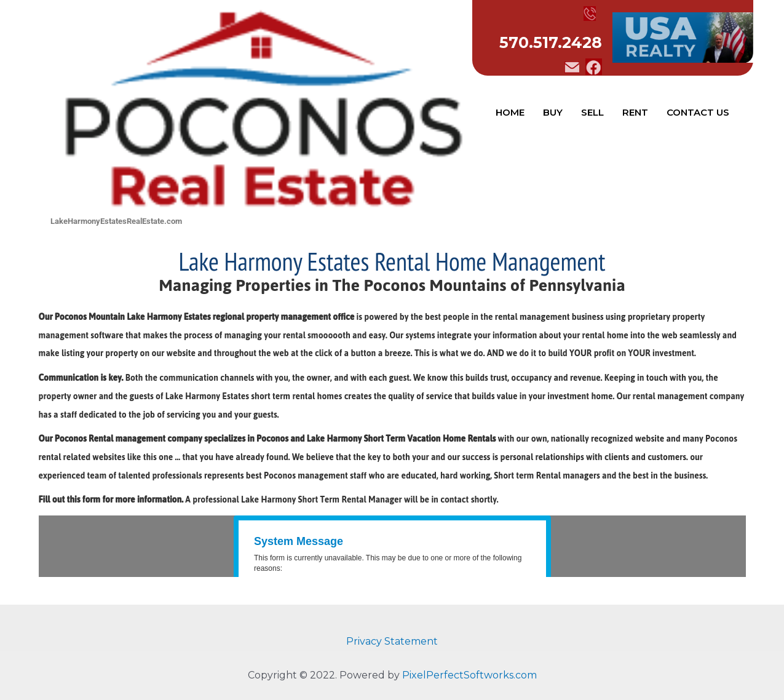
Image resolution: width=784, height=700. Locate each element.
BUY (553, 112)
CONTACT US (698, 112)
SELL (592, 112)
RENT (635, 112)
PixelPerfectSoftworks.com (469, 675)
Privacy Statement (392, 641)
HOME (510, 112)
